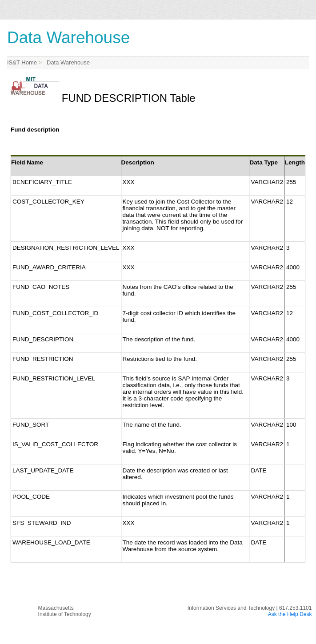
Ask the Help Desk (290, 614)
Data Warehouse (67, 62)
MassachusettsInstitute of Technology (65, 611)
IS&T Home (22, 62)
